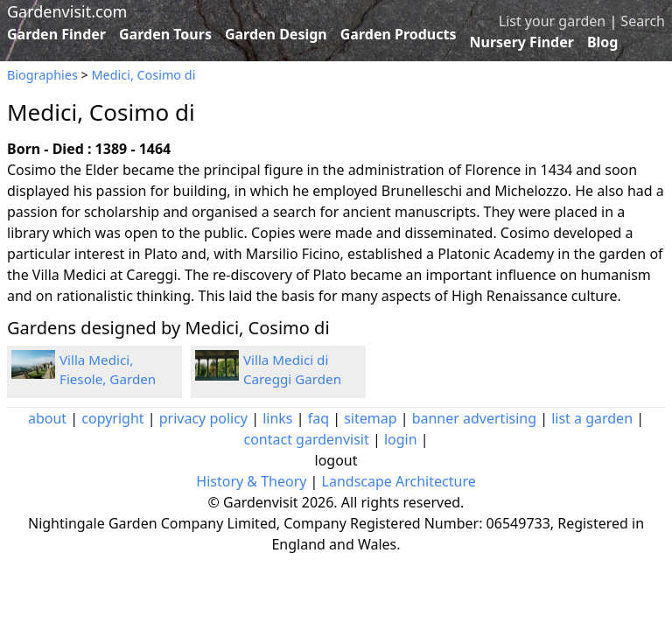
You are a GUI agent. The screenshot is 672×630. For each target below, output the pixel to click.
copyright (112, 418)
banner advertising (474, 418)
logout (336, 460)
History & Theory (251, 481)
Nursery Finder (522, 42)
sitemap (370, 418)
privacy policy (203, 418)
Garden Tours (165, 34)
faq (318, 418)
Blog (603, 42)
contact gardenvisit (306, 439)
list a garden (592, 418)
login (401, 439)
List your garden (552, 21)
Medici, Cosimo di (144, 75)
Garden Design (276, 34)
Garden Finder (56, 34)
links (277, 418)
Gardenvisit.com (67, 11)
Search (643, 21)
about (47, 418)
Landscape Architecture (399, 481)
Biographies (42, 75)
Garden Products (399, 34)
